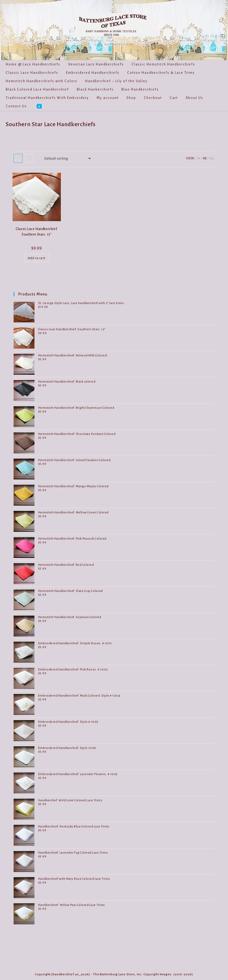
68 (205, 158)
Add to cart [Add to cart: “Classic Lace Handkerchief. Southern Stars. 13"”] (37, 258)
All (212, 158)
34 (198, 158)
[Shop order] (66, 158)
